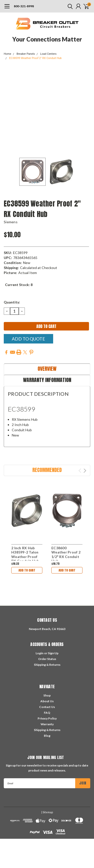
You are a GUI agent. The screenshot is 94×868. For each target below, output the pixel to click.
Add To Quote (28, 339)
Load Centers (48, 54)
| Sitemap (47, 812)
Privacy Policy (47, 718)
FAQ (47, 713)
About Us (47, 701)
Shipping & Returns (47, 665)
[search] (69, 6)
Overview (47, 369)
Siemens (11, 222)
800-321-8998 (24, 6)
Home (8, 54)
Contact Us (47, 707)
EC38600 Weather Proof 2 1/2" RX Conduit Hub (66, 554)
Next (85, 471)
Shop (47, 695)
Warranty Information (47, 380)
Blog (47, 736)
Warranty (47, 724)
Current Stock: (19, 285)
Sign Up (53, 653)
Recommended (47, 470)
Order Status (47, 659)
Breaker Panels (26, 54)
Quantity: (12, 302)
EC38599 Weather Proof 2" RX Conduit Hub (35, 58)
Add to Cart (27, 570)
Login (39, 653)
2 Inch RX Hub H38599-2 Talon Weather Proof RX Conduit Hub (25, 554)
